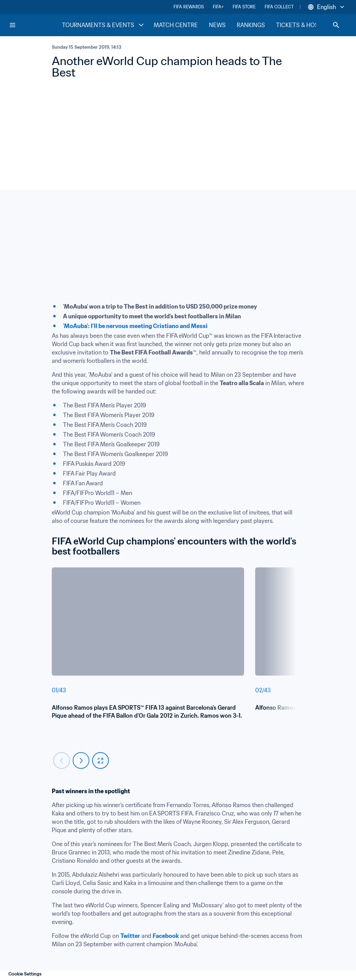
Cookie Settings (25, 974)
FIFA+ (218, 7)
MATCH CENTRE (176, 25)
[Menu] (13, 25)
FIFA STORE (244, 7)
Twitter (130, 936)
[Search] (336, 25)
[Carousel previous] (62, 760)
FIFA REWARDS (189, 7)
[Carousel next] (81, 760)
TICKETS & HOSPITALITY (309, 25)
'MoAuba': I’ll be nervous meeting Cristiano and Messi (135, 326)
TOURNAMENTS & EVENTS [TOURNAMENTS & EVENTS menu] (104, 25)
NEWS (217, 25)
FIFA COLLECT (279, 7)
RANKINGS (251, 25)
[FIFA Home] (35, 25)
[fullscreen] (100, 760)
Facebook (166, 936)
